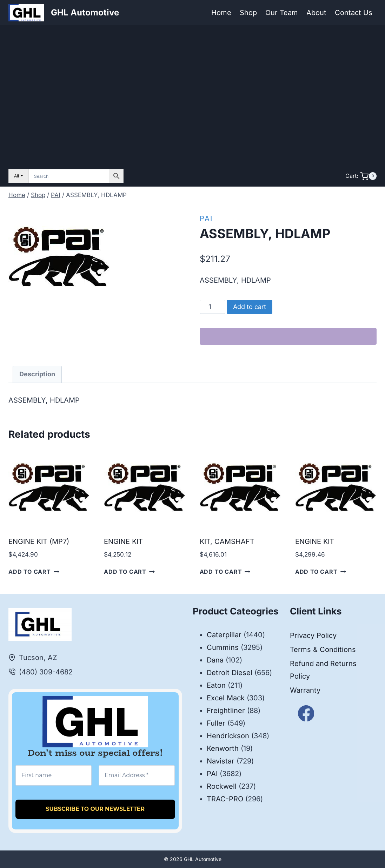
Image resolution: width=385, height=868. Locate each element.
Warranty (305, 690)
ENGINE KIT (123, 541)
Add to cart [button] (34, 572)
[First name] (54, 775)
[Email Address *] (137, 775)
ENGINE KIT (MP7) (39, 541)
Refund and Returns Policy (323, 670)
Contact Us (354, 13)
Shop (248, 13)
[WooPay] (288, 336)
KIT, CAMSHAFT (227, 541)
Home (221, 13)
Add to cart (250, 307)
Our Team (282, 13)
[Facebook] (306, 714)
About (316, 13)
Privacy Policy (313, 635)
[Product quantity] (213, 307)
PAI (206, 218)
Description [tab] (37, 374)
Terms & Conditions (323, 650)
